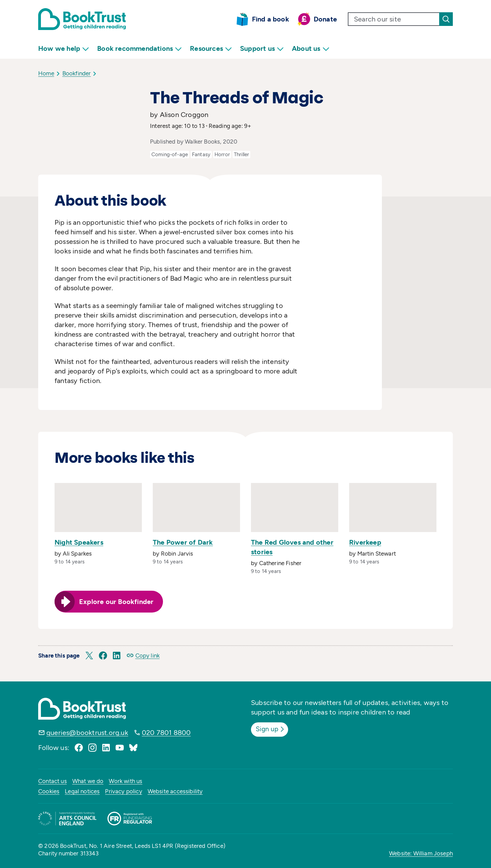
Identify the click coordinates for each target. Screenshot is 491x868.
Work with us (125, 781)
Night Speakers (79, 542)
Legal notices (82, 791)
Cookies (49, 791)
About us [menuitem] (311, 49)
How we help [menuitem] (64, 49)
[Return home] (82, 19)
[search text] (394, 19)
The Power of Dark (183, 542)
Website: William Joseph (421, 853)
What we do (88, 781)
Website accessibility (175, 791)
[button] (89, 656)
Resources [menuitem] (211, 49)
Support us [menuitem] (262, 49)
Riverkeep (365, 542)
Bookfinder (77, 73)
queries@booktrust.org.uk (87, 733)
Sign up (272, 729)
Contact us (53, 781)
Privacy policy (123, 791)
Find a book (271, 19)
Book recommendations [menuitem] (139, 49)
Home (46, 73)
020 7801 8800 (166, 733)
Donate (325, 19)
